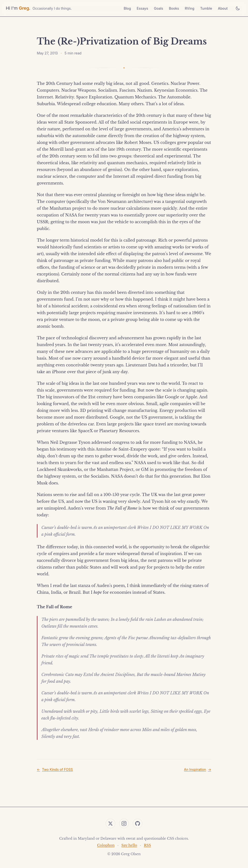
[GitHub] (138, 823)
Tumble (206, 8)
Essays (143, 8)
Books (174, 8)
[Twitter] (110, 823)
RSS (147, 845)
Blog (127, 8)
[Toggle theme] (238, 8)
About (223, 8)
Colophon (106, 845)
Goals (158, 8)
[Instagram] (124, 823)
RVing (190, 8)
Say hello (129, 845)
